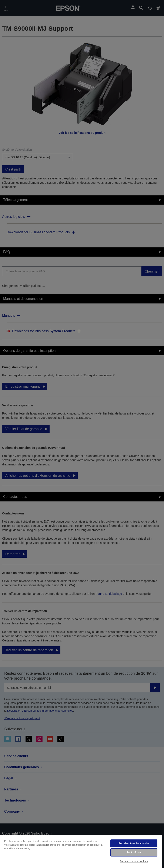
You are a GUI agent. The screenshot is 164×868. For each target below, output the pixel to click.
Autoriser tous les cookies (134, 843)
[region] (81, 851)
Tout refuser (134, 852)
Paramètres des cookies (134, 861)
